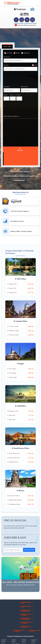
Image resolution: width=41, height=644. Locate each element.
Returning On (24, 87)
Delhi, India (21, 415)
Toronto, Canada (21, 326)
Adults (5, 95)
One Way (8, 53)
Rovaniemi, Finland (21, 496)
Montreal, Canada (21, 331)
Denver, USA (21, 288)
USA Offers (22, 279)
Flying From (7, 57)
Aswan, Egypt (21, 377)
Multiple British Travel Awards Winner (25, 23)
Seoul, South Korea (21, 453)
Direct (35, 65)
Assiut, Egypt (21, 373)
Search (20, 149)
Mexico (21, 491)
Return (17, 53)
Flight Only (7, 47)
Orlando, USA (21, 293)
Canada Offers (21, 321)
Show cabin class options (11, 116)
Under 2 (18, 95)
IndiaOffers (21, 406)
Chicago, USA (21, 284)
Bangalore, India (21, 411)
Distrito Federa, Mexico (21, 500)
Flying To (6, 65)
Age (13, 95)
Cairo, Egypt (21, 369)
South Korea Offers (22, 448)
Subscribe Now (29, 550)
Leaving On (7, 87)
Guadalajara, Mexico (21, 504)
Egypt (22, 364)
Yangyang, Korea (21, 462)
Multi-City (25, 53)
